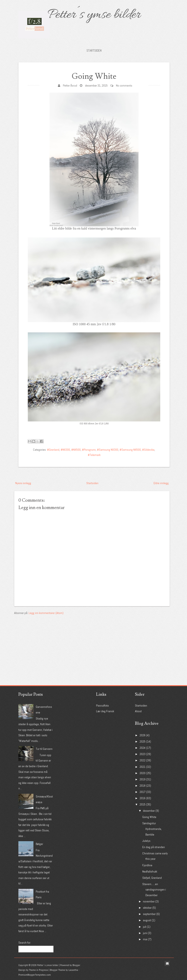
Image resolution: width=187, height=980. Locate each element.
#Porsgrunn (89, 450)
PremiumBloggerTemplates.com (35, 975)
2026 (142, 735)
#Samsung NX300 (108, 450)
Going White (94, 76)
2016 (142, 798)
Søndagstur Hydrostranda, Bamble (152, 829)
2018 (142, 786)
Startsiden (94, 50)
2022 (142, 760)
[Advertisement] (46, 642)
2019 (142, 779)
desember (149, 811)
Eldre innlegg (161, 483)
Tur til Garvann (44, 749)
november (149, 901)
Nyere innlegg (23, 483)
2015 (142, 804)
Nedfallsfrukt (150, 872)
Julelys (146, 841)
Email (167, 963)
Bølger (39, 844)
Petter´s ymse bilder (94, 15)
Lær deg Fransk (105, 711)
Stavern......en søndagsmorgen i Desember (154, 890)
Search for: (25, 943)
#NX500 (76, 450)
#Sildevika (148, 450)
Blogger (76, 965)
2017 (142, 792)
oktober (147, 908)
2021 (142, 767)
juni (145, 933)
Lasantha (73, 970)
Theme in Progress (39, 970)
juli (145, 927)
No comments (124, 85)
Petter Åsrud (70, 85)
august (147, 920)
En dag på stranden (154, 847)
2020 (142, 773)
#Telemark (94, 455)
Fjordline (147, 865)
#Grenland (53, 450)
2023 (142, 754)
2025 (142, 741)
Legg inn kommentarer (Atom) (46, 613)
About (138, 711)
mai (145, 939)
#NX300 (65, 450)
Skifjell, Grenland (152, 878)
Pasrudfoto (102, 706)
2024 (142, 748)
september (149, 914)
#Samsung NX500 (130, 450)
